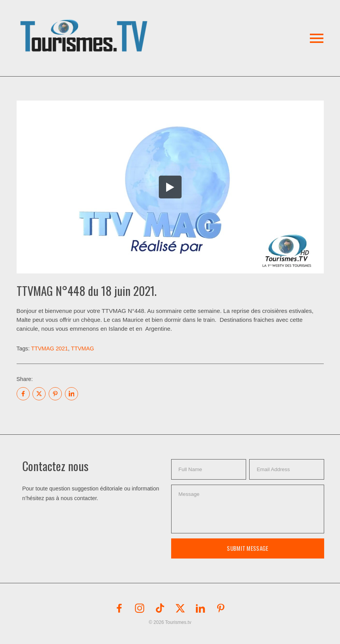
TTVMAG (83, 348)
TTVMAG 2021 (49, 348)
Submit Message (247, 548)
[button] (85, 26)
